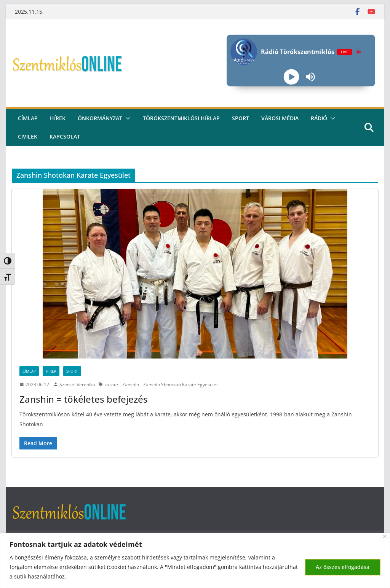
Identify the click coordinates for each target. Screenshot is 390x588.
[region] (195, 560)
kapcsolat (65, 136)
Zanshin (131, 385)
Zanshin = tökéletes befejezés (84, 399)
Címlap (29, 371)
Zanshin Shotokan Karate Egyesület (181, 385)
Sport (241, 118)
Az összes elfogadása (343, 567)
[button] (126, 118)
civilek (28, 136)
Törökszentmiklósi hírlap (181, 118)
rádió (319, 118)
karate (111, 385)
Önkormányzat (100, 118)
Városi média (280, 118)
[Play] (292, 77)
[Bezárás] (385, 536)
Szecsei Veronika (77, 385)
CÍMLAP (28, 118)
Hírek (58, 118)
